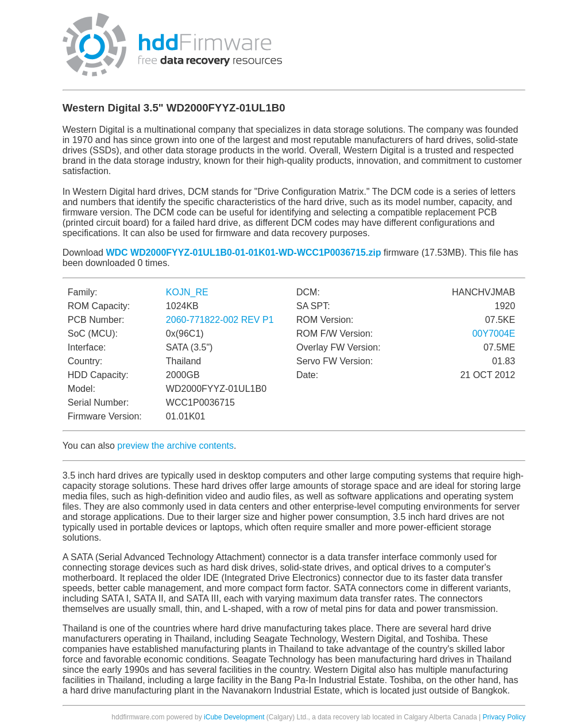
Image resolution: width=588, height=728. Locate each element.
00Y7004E (494, 334)
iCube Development (234, 717)
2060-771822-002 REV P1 (220, 320)
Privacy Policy (504, 717)
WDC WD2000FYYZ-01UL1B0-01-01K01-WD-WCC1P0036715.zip (243, 253)
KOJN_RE (187, 292)
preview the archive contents (175, 446)
